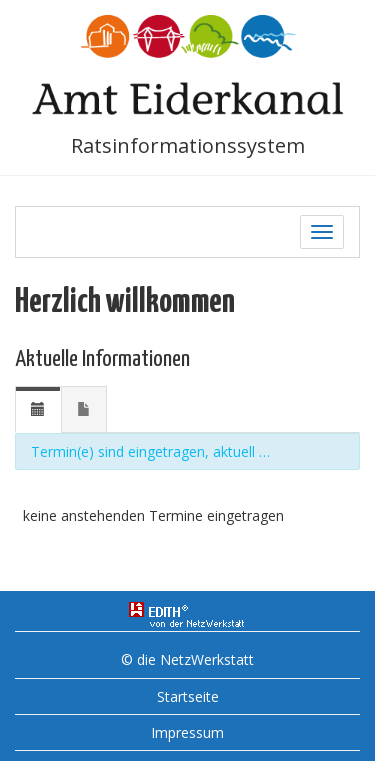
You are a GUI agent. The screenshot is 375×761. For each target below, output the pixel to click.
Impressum (187, 732)
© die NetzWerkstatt (187, 659)
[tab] (38, 409)
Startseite (188, 696)
